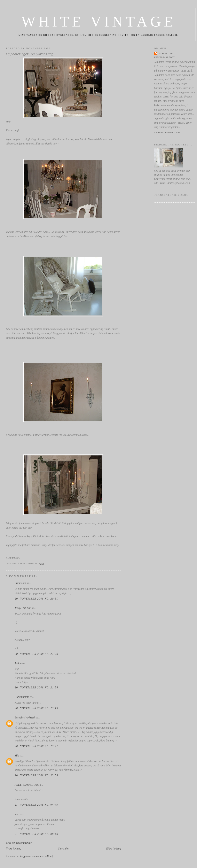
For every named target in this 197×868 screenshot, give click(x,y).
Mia (17, 756)
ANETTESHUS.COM (26, 785)
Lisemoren (20, 583)
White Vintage (99, 21)
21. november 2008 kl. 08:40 (36, 834)
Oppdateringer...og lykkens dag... (31, 54)
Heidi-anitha (165, 53)
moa (17, 814)
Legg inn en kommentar (19, 843)
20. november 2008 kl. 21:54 (36, 688)
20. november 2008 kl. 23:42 (36, 746)
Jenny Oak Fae (23, 608)
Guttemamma (22, 697)
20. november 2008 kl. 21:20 (36, 654)
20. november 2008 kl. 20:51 (36, 599)
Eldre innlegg (114, 849)
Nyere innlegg (13, 849)
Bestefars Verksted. (25, 718)
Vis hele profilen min (167, 133)
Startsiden (64, 849)
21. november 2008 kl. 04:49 (36, 805)
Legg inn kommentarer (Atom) (36, 856)
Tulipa (18, 663)
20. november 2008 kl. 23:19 (36, 708)
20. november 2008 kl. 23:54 (36, 775)
